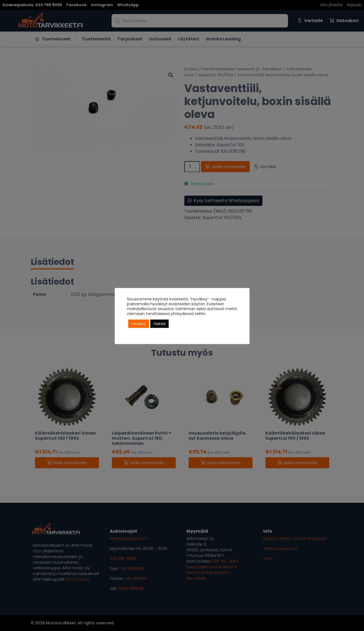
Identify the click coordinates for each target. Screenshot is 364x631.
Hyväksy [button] (139, 324)
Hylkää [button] (160, 324)
